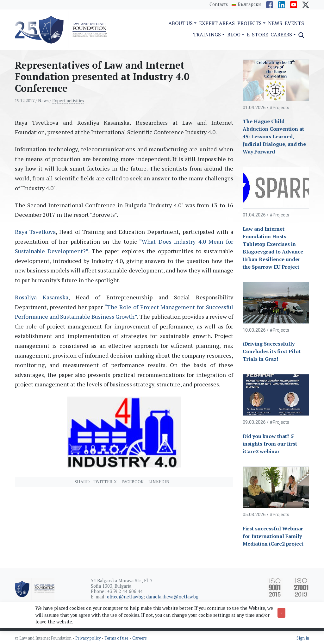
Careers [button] (281, 34)
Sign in (303, 638)
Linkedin (159, 482)
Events (294, 23)
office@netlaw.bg (125, 597)
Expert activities (68, 101)
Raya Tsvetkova (35, 232)
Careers (140, 638)
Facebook (133, 482)
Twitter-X (105, 482)
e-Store (257, 34)
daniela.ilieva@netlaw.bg (172, 597)
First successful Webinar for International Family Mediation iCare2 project (273, 536)
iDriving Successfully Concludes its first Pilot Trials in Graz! (272, 351)
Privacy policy (88, 638)
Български (249, 4)
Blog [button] (234, 34)
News (275, 23)
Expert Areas (217, 23)
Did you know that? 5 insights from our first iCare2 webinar (270, 444)
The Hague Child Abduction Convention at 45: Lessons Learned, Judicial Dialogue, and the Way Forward (274, 136)
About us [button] (181, 23)
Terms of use (117, 638)
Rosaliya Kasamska (42, 297)
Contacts (219, 4)
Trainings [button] (207, 34)
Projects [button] (249, 23)
